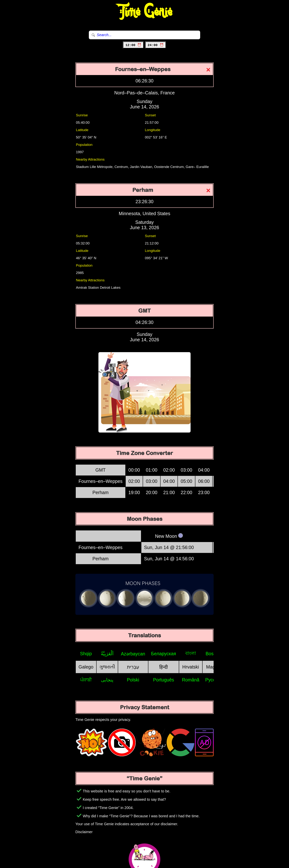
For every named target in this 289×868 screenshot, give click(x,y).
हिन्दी (163, 667)
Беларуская (164, 654)
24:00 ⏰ (156, 45)
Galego (86, 667)
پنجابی (107, 680)
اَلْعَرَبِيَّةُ (107, 654)
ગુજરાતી (107, 667)
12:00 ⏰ (133, 45)
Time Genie (145, 12)
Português (163, 680)
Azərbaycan (133, 654)
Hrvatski (191, 667)
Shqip (86, 654)
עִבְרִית (133, 667)
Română (191, 680)
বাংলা (191, 653)
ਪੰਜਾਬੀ (86, 680)
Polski (133, 680)
